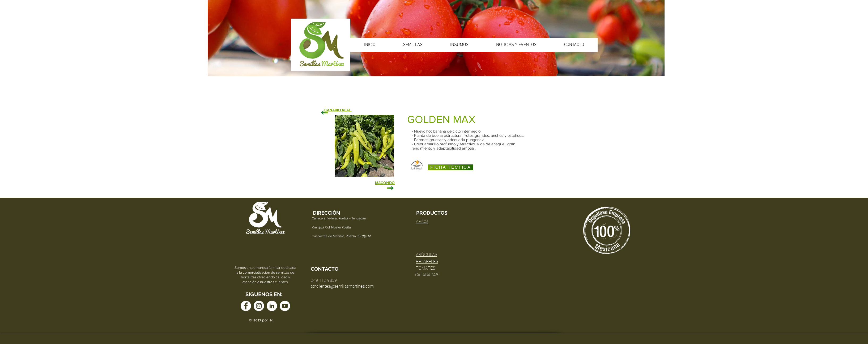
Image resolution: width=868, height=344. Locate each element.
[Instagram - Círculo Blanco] (259, 306)
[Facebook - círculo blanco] (246, 306)
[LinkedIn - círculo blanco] (272, 306)
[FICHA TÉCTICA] (451, 167)
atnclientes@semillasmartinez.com (342, 286)
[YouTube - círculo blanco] (285, 306)
